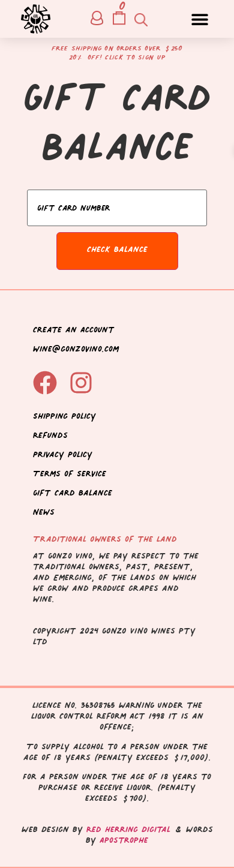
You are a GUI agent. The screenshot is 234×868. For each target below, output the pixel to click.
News (44, 512)
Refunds (50, 435)
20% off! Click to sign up (117, 57)
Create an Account (74, 330)
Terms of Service (70, 474)
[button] (199, 19)
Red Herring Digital (128, 829)
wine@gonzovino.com (76, 349)
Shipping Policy (64, 416)
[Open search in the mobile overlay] (140, 19)
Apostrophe (124, 840)
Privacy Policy (63, 454)
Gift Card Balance (73, 493)
